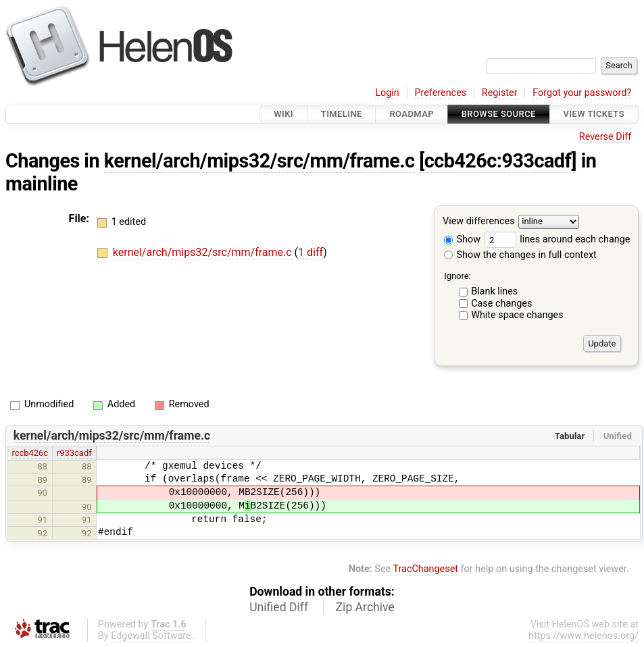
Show (462, 239)
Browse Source (499, 114)
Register (500, 93)
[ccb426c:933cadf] (498, 161)
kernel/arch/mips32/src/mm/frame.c (259, 161)
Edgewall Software (151, 636)
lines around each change (558, 239)
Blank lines (494, 291)
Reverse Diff (605, 137)
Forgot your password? (582, 93)
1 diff (311, 252)
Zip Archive (365, 607)
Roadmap (412, 114)
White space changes (517, 315)
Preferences (440, 93)
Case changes (501, 304)
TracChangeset (425, 569)
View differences (479, 222)
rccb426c (30, 453)
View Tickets (594, 114)
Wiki (283, 114)
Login (387, 93)
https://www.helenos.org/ (584, 636)
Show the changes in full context (520, 255)
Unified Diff (279, 607)
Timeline (342, 114)
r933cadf (74, 453)
